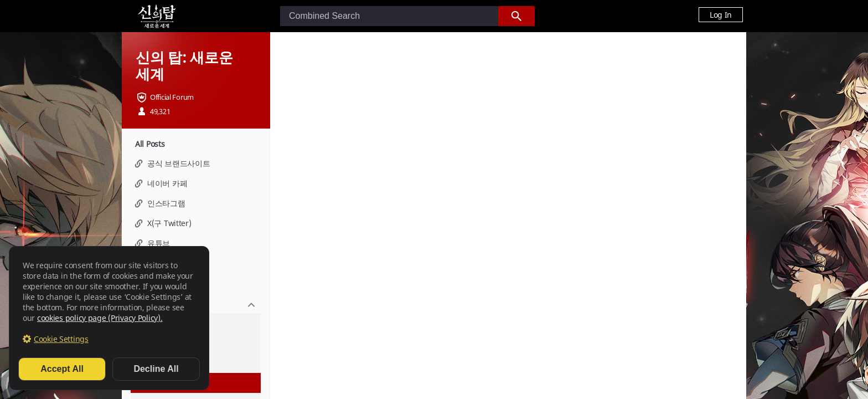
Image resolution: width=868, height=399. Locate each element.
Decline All (156, 369)
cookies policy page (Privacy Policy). (100, 318)
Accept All (62, 369)
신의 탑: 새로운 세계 (184, 65)
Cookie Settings (61, 339)
